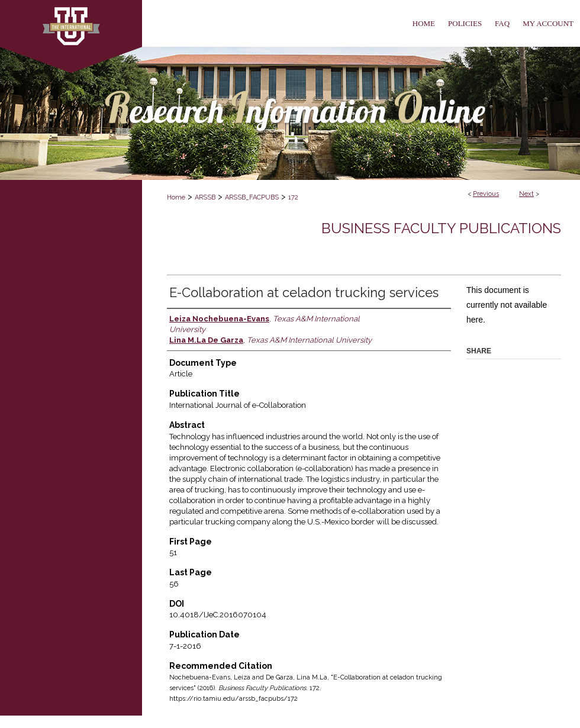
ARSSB (205, 197)
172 (293, 197)
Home (176, 197)
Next (526, 194)
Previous (486, 194)
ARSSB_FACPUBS (252, 197)
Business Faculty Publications (441, 228)
